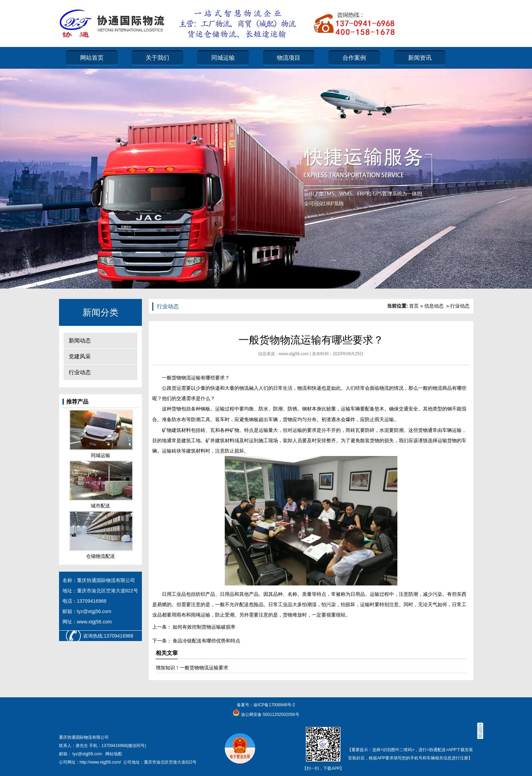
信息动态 (434, 306)
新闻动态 (80, 341)
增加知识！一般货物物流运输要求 (192, 668)
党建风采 (80, 356)
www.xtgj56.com (294, 354)
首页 (414, 306)
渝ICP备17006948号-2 (274, 705)
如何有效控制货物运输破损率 (204, 627)
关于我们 (157, 58)
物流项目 (289, 58)
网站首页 (92, 58)
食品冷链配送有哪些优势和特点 (206, 641)
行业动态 (80, 372)
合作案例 (354, 58)
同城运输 (223, 58)
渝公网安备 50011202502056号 (269, 715)
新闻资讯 (420, 58)
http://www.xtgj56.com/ (100, 762)
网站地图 (114, 754)
